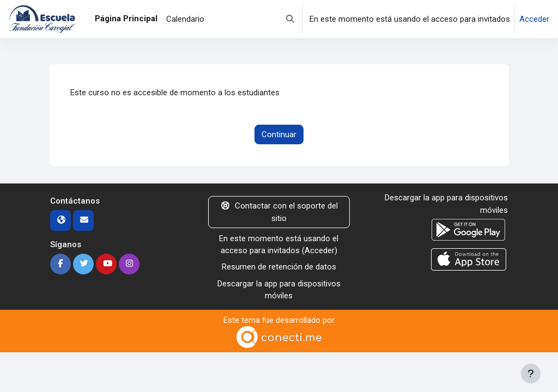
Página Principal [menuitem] (126, 19)
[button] (290, 19)
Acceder (534, 19)
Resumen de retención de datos (279, 267)
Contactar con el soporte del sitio (279, 212)
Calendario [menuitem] (185, 19)
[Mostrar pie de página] (531, 373)
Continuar (279, 134)
